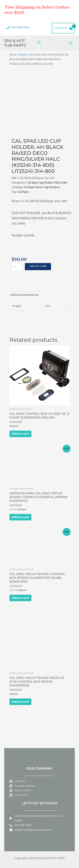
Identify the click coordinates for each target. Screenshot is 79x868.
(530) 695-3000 (20, 27)
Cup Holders (52, 187)
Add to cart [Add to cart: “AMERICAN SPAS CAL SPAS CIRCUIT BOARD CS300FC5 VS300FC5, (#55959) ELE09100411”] (20, 517)
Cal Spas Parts (33, 187)
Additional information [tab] (24, 295)
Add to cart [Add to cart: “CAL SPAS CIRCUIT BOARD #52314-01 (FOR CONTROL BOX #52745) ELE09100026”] (20, 702)
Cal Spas (23, 192)
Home (13, 55)
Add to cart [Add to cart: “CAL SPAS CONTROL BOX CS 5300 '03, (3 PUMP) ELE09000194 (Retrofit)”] (20, 434)
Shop (22, 55)
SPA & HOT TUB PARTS (15, 43)
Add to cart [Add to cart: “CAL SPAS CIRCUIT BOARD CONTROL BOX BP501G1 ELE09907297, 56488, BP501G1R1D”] (20, 598)
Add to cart (38, 266)
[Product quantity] (17, 267)
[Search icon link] (39, 43)
